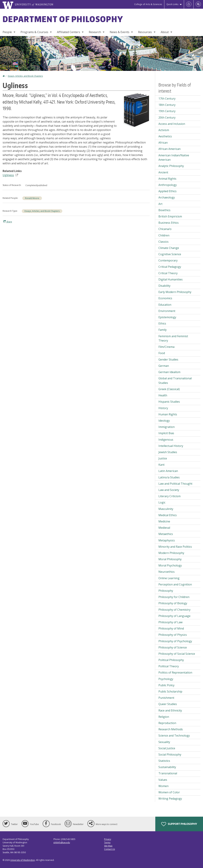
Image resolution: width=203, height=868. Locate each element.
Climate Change (169, 248)
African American (169, 149)
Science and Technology (174, 736)
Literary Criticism (169, 496)
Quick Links (172, 4)
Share (8, 222)
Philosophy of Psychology (175, 641)
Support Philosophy (179, 824)
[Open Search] (198, 4)
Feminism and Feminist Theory (173, 338)
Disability (164, 286)
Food (162, 353)
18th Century (167, 105)
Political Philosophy (171, 660)
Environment (167, 311)
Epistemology (167, 317)
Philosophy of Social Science (177, 654)
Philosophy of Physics (173, 635)
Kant (161, 465)
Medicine (164, 521)
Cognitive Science (170, 254)
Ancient (163, 172)
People (7, 32)
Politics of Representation (175, 672)
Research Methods (171, 729)
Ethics (162, 323)
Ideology (164, 421)
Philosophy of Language (174, 616)
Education (165, 305)
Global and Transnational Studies (175, 381)
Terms (107, 842)
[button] (135, 110)
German (164, 366)
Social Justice (167, 748)
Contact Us (110, 849)
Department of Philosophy (63, 19)
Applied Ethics (167, 191)
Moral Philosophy (170, 559)
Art (160, 204)
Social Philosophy (170, 754)
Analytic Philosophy (171, 166)
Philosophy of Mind (171, 628)
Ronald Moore (32, 198)
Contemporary (168, 260)
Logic (162, 502)
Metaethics (166, 534)
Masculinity (166, 509)
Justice (163, 458)
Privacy (108, 839)
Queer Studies (168, 704)
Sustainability (167, 767)
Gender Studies (168, 359)
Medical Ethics (168, 515)
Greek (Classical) (169, 389)
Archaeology (167, 197)
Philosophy (166, 591)
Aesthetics (165, 136)
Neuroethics (167, 572)
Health (163, 395)
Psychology (166, 679)
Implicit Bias (166, 433)
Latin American (168, 471)
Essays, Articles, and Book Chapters (25, 76)
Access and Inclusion (172, 124)
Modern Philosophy (171, 553)
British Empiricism (170, 216)
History (163, 408)
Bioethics (164, 210)
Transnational (168, 773)
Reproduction (167, 723)
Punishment (166, 698)
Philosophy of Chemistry (174, 610)
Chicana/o (165, 229)
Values (163, 780)
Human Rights (168, 414)
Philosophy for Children (174, 597)
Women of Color (169, 792)
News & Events (120, 32)
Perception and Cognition (175, 584)
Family (163, 330)
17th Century (167, 99)
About (165, 32)
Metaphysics (167, 540)
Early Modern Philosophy (175, 292)
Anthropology (168, 185)
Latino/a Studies (169, 477)
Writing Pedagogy (170, 799)
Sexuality (164, 742)
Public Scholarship (170, 691)
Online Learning (169, 578)
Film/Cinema (166, 347)
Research (95, 32)
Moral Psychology (170, 565)
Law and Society (169, 490)
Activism (164, 130)
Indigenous (166, 440)
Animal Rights (167, 179)
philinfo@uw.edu (62, 842)
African (163, 143)
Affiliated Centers (69, 32)
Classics (163, 242)
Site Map (108, 846)
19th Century (167, 111)
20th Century (167, 118)
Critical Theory (168, 273)
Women (163, 786)
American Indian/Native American (174, 158)
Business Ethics (169, 223)
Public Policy (166, 685)
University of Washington (23, 860)
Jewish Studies (168, 452)
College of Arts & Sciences (148, 4)
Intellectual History (171, 446)
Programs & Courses (34, 32)
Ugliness (10, 175)
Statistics (164, 761)
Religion (164, 717)
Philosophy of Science (173, 647)
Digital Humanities (171, 279)
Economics (165, 298)
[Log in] (189, 4)
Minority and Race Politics (175, 547)
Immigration (167, 427)
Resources (145, 32)
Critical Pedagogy (170, 267)
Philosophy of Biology (173, 603)
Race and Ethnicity (170, 710)
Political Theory (169, 666)
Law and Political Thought (175, 484)
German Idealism (169, 372)
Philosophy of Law (170, 622)
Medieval (164, 528)
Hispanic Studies (169, 402)
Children (164, 235)
